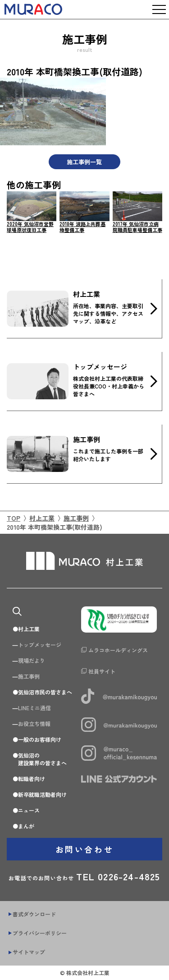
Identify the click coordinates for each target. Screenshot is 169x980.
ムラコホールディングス (118, 650)
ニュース (29, 810)
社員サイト (102, 671)
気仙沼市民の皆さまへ (45, 692)
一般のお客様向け (40, 739)
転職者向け (32, 779)
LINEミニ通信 (34, 708)
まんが (26, 826)
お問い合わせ (85, 849)
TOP (14, 518)
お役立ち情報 (34, 723)
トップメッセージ (40, 645)
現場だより (32, 660)
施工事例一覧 (84, 162)
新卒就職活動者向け (42, 794)
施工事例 (76, 518)
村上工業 (42, 518)
